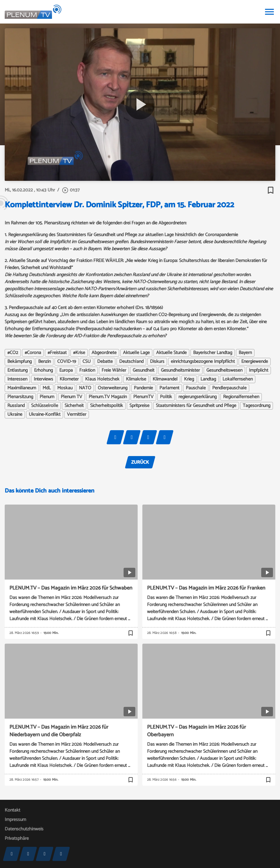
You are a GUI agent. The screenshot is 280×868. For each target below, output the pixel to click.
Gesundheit (144, 370)
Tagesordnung (257, 406)
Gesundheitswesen (224, 370)
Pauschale (196, 388)
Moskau (65, 388)
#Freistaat (57, 353)
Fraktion (87, 370)
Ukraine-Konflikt (45, 415)
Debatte (105, 362)
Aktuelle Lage (136, 353)
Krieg (189, 379)
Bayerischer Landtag (213, 353)
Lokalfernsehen (238, 379)
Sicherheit (74, 406)
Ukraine (15, 415)
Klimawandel (165, 379)
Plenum (47, 397)
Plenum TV (71, 397)
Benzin (44, 362)
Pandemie (143, 388)
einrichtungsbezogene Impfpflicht (203, 362)
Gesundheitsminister (180, 370)
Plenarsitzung (20, 397)
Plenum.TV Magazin (108, 397)
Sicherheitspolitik (107, 406)
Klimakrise (136, 379)
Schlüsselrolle (45, 406)
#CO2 (13, 353)
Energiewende (255, 362)
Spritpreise (139, 406)
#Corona (33, 353)
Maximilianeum (22, 388)
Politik (166, 397)
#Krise (79, 353)
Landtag (208, 379)
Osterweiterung (113, 388)
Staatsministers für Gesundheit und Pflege (196, 406)
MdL (47, 388)
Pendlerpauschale (229, 388)
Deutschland (131, 362)
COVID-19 (67, 362)
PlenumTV (143, 397)
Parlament (169, 388)
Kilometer (69, 379)
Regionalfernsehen (241, 397)
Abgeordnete (104, 353)
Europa (66, 370)
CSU (87, 362)
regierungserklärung (198, 397)
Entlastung (17, 370)
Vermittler (77, 415)
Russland (16, 406)
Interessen (17, 379)
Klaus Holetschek (102, 379)
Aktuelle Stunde (171, 353)
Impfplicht (259, 370)
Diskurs (157, 362)
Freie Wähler (114, 370)
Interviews (43, 379)
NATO (85, 388)
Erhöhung (43, 370)
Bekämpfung (20, 362)
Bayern (245, 353)
